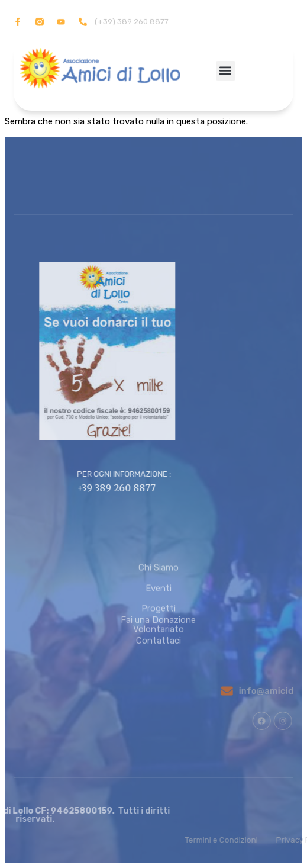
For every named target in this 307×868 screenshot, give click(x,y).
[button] (226, 71)
